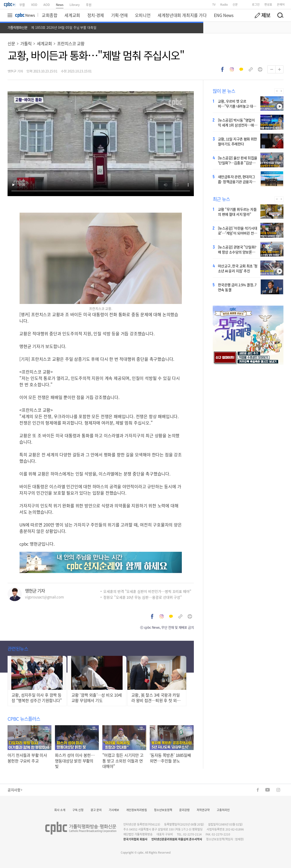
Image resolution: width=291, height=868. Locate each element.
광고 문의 (96, 810)
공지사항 (15, 790)
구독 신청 (78, 810)
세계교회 (72, 15)
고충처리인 (223, 810)
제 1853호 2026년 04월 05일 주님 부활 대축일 (64, 27)
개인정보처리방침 (137, 810)
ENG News (224, 15)
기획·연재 (119, 15)
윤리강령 (184, 810)
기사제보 (114, 810)
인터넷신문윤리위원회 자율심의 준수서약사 (177, 839)
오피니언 (143, 15)
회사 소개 (60, 810)
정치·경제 (96, 15)
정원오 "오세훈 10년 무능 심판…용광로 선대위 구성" (143, 597)
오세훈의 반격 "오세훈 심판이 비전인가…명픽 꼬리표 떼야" (147, 591)
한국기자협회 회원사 (135, 839)
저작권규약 (203, 810)
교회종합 (50, 15)
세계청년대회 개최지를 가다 (182, 15)
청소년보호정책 (163, 810)
